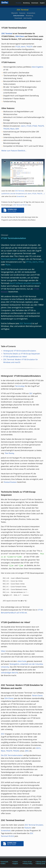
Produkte (19, 3)
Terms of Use (28, 862)
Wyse (12, 129)
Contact (15, 862)
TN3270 (29, 47)
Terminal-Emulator (10, 482)
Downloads (35, 3)
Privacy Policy (28, 864)
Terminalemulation (9, 259)
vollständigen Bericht (9, 673)
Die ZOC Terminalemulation (12, 755)
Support (15, 864)
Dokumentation (19, 16)
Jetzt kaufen (28, 18)
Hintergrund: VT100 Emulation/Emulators (20, 351)
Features (22, 13)
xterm (23, 47)
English (42, 3)
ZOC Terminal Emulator (34, 825)
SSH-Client (20, 36)
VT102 (29, 262)
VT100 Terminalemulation (13, 238)
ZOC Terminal (23, 10)
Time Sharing (9, 453)
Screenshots (31, 13)
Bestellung (26, 3)
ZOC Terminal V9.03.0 (20, 205)
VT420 (35, 126)
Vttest (3, 651)
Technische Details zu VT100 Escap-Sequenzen (22, 354)
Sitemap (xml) (41, 864)
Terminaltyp (20, 386)
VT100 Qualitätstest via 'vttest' (15, 357)
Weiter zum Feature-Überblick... (14, 151)
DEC (31, 393)
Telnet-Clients (37, 696)
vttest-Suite (22, 661)
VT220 (18, 47)
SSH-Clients (9, 698)
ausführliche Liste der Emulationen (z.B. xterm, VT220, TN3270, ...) (23, 194)
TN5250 (6, 129)
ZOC (3, 734)
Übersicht (14, 13)
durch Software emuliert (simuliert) (25, 283)
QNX (17, 129)
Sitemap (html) (41, 862)
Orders (3, 864)
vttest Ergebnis (37, 67)
